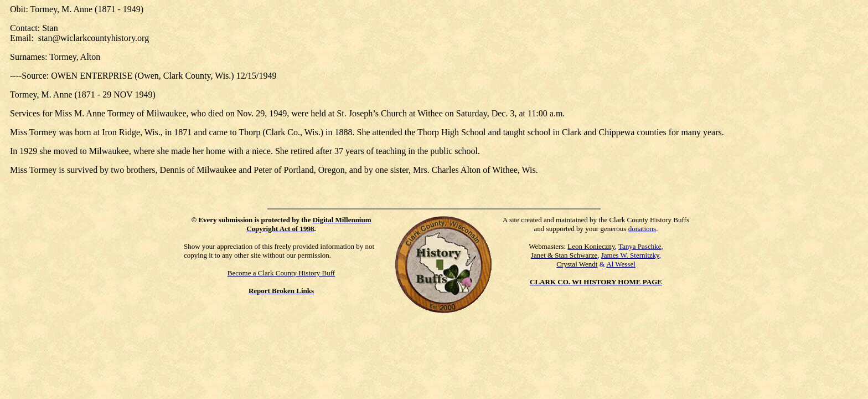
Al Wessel (621, 264)
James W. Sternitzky (630, 255)
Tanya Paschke (640, 246)
